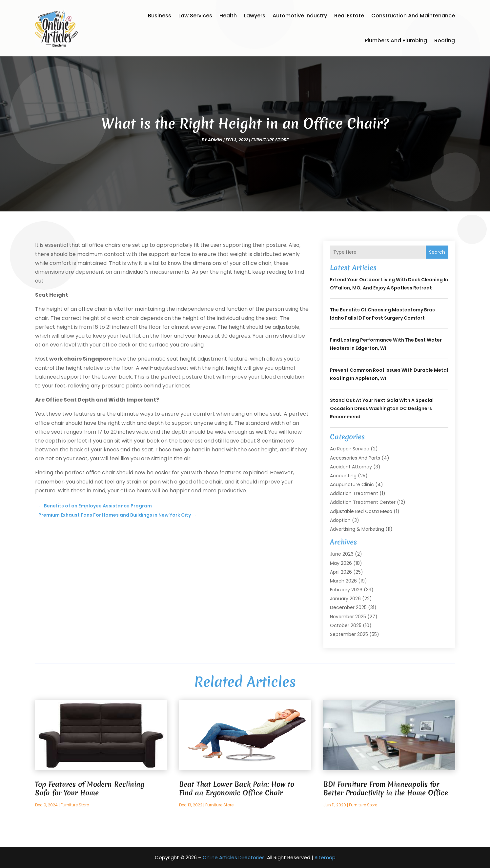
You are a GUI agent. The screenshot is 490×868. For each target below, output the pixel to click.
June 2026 (342, 554)
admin (215, 140)
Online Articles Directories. (234, 857)
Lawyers (255, 16)
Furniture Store (270, 140)
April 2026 (341, 572)
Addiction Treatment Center (363, 502)
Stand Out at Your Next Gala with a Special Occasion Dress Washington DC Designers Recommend (382, 408)
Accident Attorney (351, 467)
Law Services (195, 16)
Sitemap (325, 857)
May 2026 (341, 563)
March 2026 (343, 581)
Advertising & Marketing (357, 529)
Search (437, 252)
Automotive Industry (300, 16)
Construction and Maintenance (413, 16)
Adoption (340, 520)
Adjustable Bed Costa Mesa (361, 511)
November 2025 (348, 617)
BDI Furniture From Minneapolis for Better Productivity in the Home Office (386, 789)
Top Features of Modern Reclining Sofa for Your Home (90, 789)
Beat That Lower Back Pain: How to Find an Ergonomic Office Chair (237, 789)
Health (228, 16)
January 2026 (345, 599)
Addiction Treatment (354, 493)
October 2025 (346, 625)
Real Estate (349, 16)
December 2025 (348, 607)
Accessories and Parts (355, 458)
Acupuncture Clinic (352, 484)
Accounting (343, 476)
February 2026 (346, 590)
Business (160, 16)
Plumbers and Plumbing (396, 40)
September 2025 (349, 634)
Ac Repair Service (350, 449)
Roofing (445, 40)
